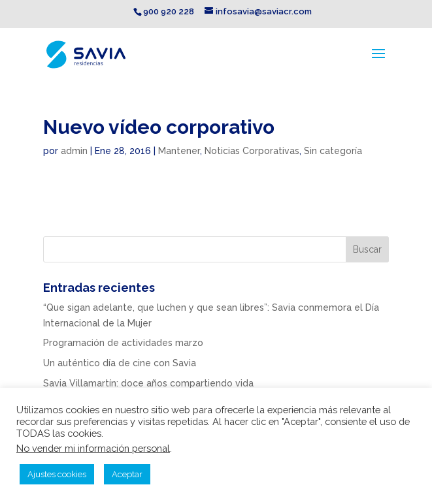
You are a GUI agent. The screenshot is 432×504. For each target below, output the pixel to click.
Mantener (179, 151)
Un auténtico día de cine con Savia (120, 363)
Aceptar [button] (127, 474)
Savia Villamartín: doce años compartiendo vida (148, 383)
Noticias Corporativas (252, 151)
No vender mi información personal (93, 448)
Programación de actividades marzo (123, 343)
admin (74, 151)
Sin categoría (333, 151)
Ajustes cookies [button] (57, 474)
